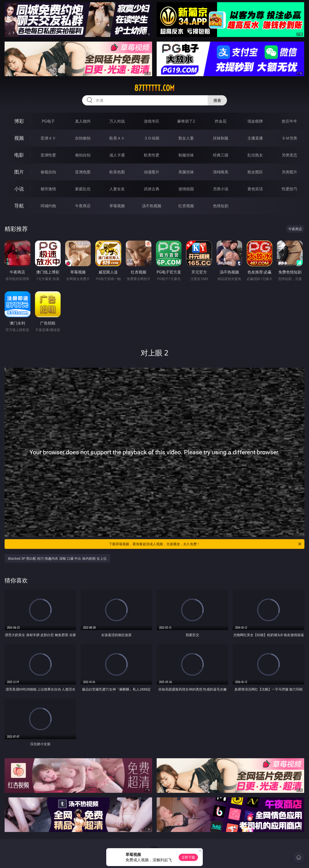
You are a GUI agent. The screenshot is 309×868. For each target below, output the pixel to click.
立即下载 (188, 857)
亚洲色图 (83, 172)
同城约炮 (48, 206)
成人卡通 (117, 155)
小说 (19, 189)
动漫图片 (152, 172)
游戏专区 (152, 121)
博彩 (19, 121)
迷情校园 (186, 189)
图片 (19, 172)
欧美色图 (117, 172)
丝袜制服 (221, 138)
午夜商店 (83, 206)
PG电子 (48, 121)
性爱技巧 (289, 189)
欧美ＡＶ (117, 138)
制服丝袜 (186, 155)
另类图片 (289, 172)
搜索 (217, 100)
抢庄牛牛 (289, 121)
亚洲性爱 (48, 155)
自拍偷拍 (83, 138)
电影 (19, 155)
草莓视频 (117, 206)
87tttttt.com (154, 88)
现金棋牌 (255, 121)
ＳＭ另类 (289, 138)
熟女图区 (255, 172)
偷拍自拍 (83, 155)
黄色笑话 (255, 189)
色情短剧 (221, 206)
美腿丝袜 (186, 172)
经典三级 (221, 155)
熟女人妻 (186, 138)
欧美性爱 (152, 155)
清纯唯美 (221, 172)
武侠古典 (152, 189)
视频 (19, 138)
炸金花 (221, 121)
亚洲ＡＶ (48, 138)
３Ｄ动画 (152, 138)
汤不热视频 (152, 206)
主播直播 (255, 138)
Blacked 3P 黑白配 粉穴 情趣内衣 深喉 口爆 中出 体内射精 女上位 (57, 558)
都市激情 (48, 189)
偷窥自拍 (48, 172)
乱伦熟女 (255, 155)
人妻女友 (117, 189)
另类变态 (289, 155)
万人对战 (117, 121)
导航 (19, 206)
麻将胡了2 (186, 121)
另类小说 (221, 189)
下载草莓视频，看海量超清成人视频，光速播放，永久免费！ (205, 544)
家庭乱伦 (83, 189)
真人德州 (83, 121)
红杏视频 (186, 206)
